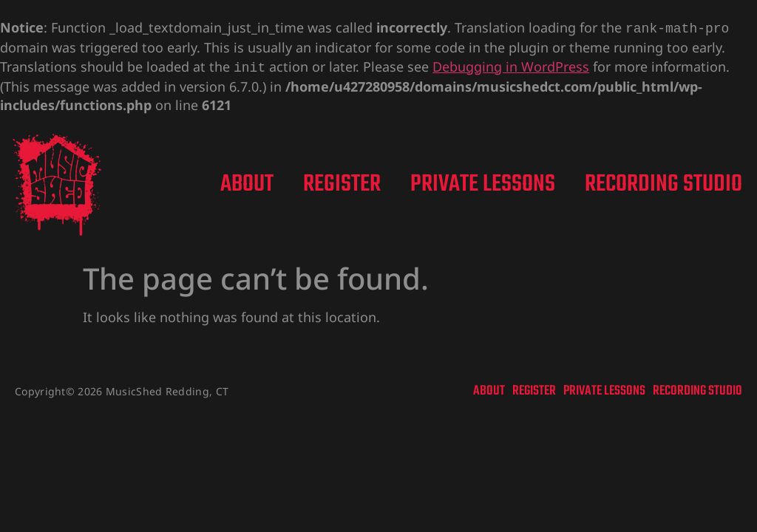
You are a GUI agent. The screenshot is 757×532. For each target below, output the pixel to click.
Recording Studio (663, 182)
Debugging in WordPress (511, 65)
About (247, 182)
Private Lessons (483, 182)
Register (342, 182)
